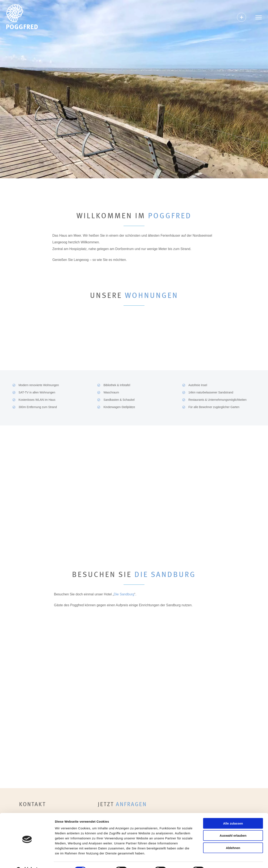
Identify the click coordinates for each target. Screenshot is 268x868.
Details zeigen (223, 860)
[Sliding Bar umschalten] (242, 17)
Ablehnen (233, 837)
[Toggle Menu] (259, 17)
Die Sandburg (124, 594)
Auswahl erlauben (233, 825)
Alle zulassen (233, 813)
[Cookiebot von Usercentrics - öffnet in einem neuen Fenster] (27, 860)
